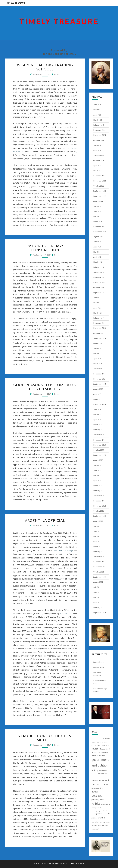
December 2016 (99, 323)
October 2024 (99, 140)
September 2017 (100, 293)
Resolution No (66, 613)
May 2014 (97, 414)
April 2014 (97, 420)
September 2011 (100, 577)
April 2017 (97, 308)
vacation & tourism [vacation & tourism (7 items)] (102, 826)
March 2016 (98, 364)
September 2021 (100, 196)
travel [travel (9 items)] (94, 826)
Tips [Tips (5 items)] (100, 822)
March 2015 (98, 399)
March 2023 (98, 171)
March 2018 (98, 262)
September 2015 (100, 384)
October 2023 (99, 160)
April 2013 (97, 480)
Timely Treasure (16, 3)
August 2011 (98, 582)
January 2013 (98, 496)
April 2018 (97, 257)
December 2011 (99, 562)
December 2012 (99, 501)
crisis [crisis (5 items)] (95, 745)
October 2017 (99, 287)
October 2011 (99, 572)
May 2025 (97, 110)
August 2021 (98, 201)
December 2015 (99, 374)
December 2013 (99, 440)
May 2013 (97, 475)
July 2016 (97, 348)
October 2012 (99, 511)
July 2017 (97, 298)
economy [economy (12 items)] (106, 745)
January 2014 (98, 435)
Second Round (99, 662)
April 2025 (97, 115)
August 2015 (98, 389)
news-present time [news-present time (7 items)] (97, 788)
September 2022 (100, 191)
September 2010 (100, 612)
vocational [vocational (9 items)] (95, 829)
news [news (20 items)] (106, 784)
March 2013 (98, 485)
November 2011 (100, 567)
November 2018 (100, 232)
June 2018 (97, 247)
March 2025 (98, 120)
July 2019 (97, 206)
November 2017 (100, 282)
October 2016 (99, 333)
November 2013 (100, 445)
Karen (57, 74)
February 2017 (99, 318)
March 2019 (98, 221)
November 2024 (100, 135)
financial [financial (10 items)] (95, 755)
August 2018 (98, 237)
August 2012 (98, 521)
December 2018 (99, 227)
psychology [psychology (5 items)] (94, 811)
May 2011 (97, 597)
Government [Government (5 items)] (102, 755)
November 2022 (100, 181)
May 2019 (97, 216)
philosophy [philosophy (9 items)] (95, 800)
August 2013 (98, 460)
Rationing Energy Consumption (45, 248)
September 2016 (100, 338)
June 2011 (97, 592)
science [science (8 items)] (104, 811)
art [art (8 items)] (92, 739)
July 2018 (97, 242)
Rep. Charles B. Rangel (63, 551)
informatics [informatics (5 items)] (94, 774)
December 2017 (99, 277)
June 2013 (97, 470)
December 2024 (99, 130)
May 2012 (97, 536)
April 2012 (97, 541)
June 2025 (97, 105)
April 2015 (97, 394)
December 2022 (99, 176)
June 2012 (97, 531)
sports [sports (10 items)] (98, 814)
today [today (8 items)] (103, 822)
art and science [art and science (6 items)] (98, 739)
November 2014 (100, 404)
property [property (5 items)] (103, 808)
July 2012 (97, 526)
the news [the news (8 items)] (104, 814)
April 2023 (97, 166)
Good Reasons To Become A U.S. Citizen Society (45, 387)
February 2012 (99, 552)
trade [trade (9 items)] (108, 822)
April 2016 (97, 359)
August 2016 (98, 343)
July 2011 (97, 587)
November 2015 (100, 379)
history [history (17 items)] (95, 770)
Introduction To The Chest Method (45, 738)
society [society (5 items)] (93, 814)
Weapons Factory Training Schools (45, 67)
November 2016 (100, 328)
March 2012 (98, 547)
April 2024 (97, 150)
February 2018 (99, 267)
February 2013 (99, 491)
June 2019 (97, 211)
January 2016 (98, 369)
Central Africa (99, 667)
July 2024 (97, 145)
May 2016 (97, 353)
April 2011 (97, 602)
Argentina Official (45, 520)
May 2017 (97, 303)
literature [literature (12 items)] (96, 780)
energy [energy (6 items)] (98, 752)
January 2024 (98, 155)
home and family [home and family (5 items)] (103, 771)
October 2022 (99, 186)
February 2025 (99, 125)
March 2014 (98, 425)
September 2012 (100, 516)
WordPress (65, 863)
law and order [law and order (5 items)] (100, 777)
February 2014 (99, 430)
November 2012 (100, 506)
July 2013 (97, 465)
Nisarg (81, 863)
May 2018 (97, 252)
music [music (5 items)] (101, 785)
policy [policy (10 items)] (102, 799)
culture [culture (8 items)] (99, 745)
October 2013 (99, 450)
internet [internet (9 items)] (101, 774)
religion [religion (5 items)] (99, 811)
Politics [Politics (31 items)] (96, 804)
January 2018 (98, 272)
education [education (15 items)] (96, 749)
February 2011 (99, 607)
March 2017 (98, 313)
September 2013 (100, 455)
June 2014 (97, 409)
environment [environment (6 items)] (105, 752)
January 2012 (98, 557)
